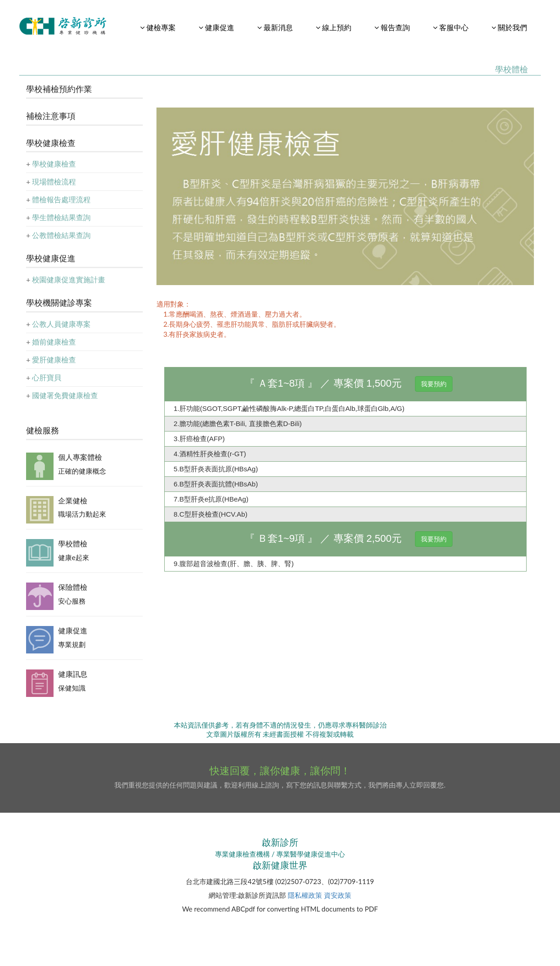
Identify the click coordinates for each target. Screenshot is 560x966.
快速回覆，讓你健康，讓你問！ (280, 770)
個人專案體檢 (80, 457)
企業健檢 (73, 500)
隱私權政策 (305, 895)
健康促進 (73, 630)
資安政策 (338, 895)
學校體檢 (73, 543)
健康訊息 (73, 674)
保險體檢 (73, 587)
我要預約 (434, 384)
